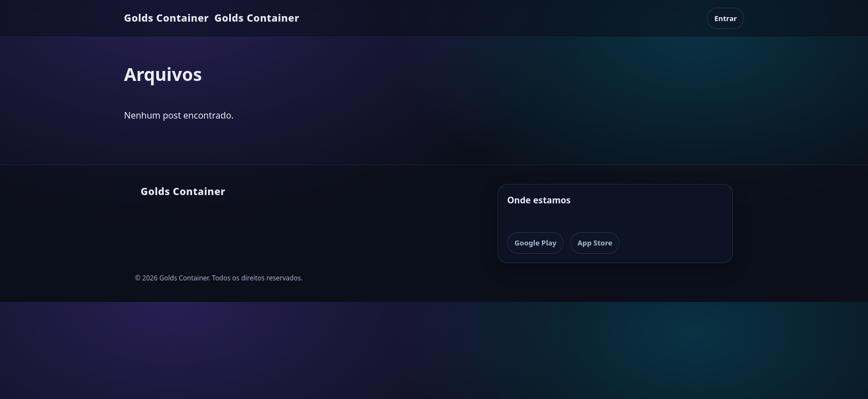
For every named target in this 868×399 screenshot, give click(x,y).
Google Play (535, 243)
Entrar (725, 18)
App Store (595, 243)
